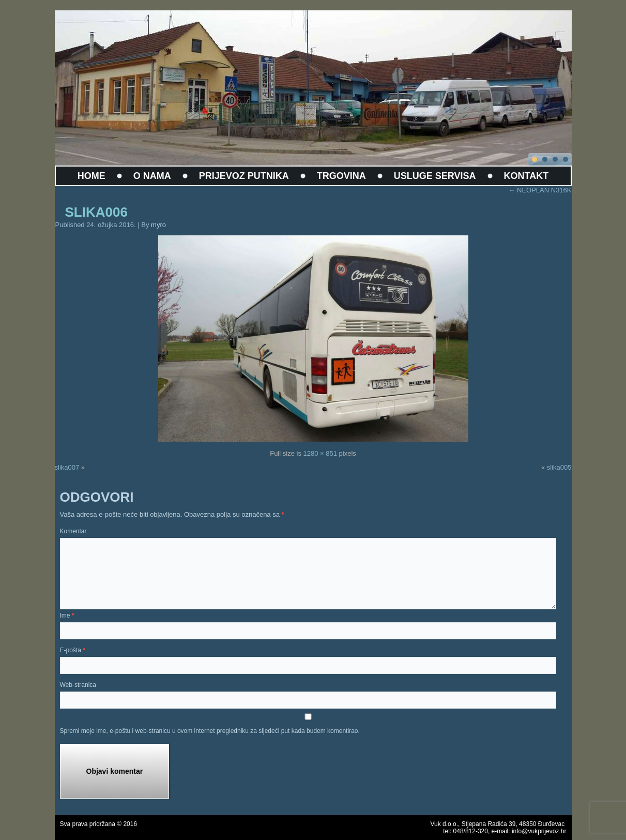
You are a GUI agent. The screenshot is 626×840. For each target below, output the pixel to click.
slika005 (559, 467)
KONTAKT (526, 176)
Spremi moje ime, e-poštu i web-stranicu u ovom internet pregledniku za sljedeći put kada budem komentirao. (210, 731)
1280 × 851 (320, 453)
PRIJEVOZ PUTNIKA (244, 176)
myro (158, 225)
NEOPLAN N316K (540, 190)
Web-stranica (78, 685)
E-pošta (73, 650)
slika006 (96, 212)
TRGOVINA (341, 176)
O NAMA (152, 176)
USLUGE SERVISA (435, 176)
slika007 (67, 467)
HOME (91, 176)
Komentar (73, 531)
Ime (67, 616)
